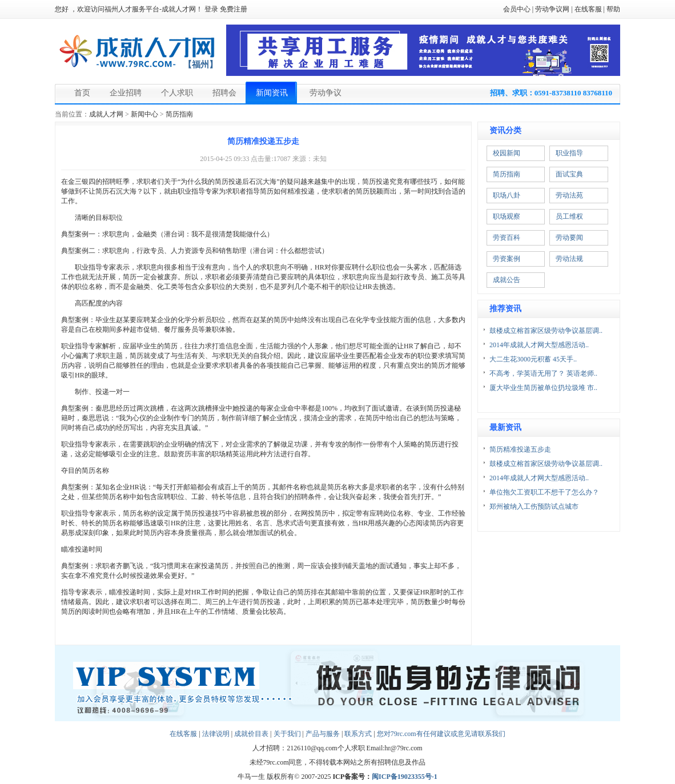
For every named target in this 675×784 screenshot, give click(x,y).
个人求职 (177, 93)
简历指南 (179, 114)
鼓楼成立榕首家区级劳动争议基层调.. (546, 331)
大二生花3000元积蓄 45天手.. (533, 359)
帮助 (613, 9)
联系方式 (358, 734)
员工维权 (569, 216)
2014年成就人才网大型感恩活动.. (539, 345)
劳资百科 (507, 238)
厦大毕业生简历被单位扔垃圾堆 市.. (543, 388)
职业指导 (569, 153)
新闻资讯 (272, 93)
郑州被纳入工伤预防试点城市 (534, 506)
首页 (82, 93)
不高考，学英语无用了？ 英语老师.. (543, 373)
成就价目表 (251, 734)
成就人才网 (106, 114)
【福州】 (200, 65)
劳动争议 (326, 93)
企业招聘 (126, 93)
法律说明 (216, 734)
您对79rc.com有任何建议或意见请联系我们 (441, 734)
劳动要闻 (569, 238)
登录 (211, 9)
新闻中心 (144, 114)
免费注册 (234, 9)
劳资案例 (507, 259)
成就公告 (507, 280)
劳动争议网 (552, 9)
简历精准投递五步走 (520, 449)
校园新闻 (507, 153)
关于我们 (287, 734)
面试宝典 (569, 174)
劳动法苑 (569, 195)
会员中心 (517, 9)
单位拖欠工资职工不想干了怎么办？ (544, 492)
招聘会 (224, 93)
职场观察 (507, 216)
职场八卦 (507, 195)
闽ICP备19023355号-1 (405, 777)
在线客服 (588, 9)
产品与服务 (323, 734)
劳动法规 (569, 259)
